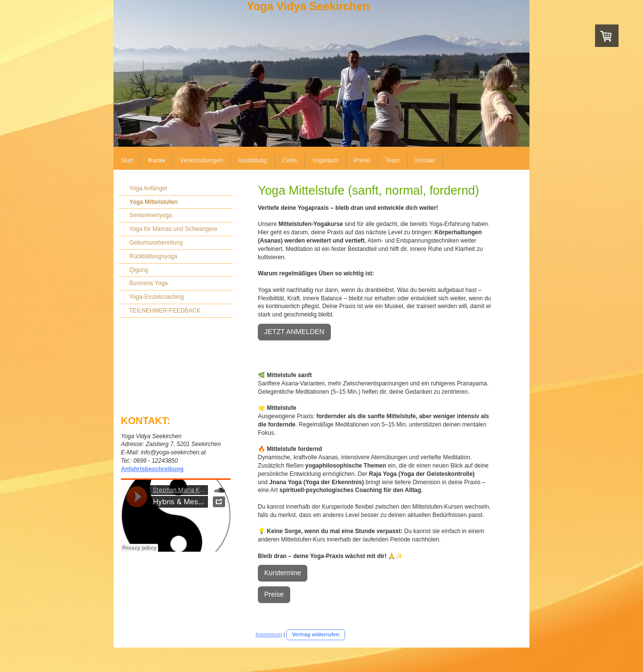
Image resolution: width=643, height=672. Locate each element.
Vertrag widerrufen (315, 634)
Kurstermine (283, 573)
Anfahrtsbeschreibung (152, 469)
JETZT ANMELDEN (294, 332)
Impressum (269, 634)
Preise (274, 594)
